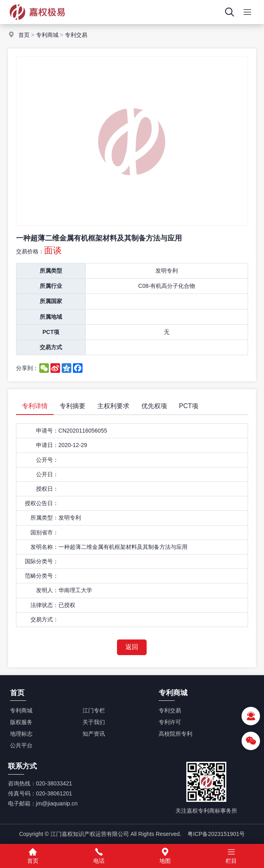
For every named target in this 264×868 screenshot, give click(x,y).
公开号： (47, 460)
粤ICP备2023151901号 (216, 834)
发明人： (47, 590)
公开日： (47, 474)
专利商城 (47, 35)
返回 (132, 647)
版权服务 (21, 722)
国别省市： (44, 532)
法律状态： (44, 605)
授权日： (47, 489)
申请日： (47, 445)
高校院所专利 (175, 734)
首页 (24, 35)
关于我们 (94, 722)
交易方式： (44, 619)
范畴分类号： (42, 576)
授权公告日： (42, 503)
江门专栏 (94, 710)
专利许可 (170, 722)
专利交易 (76, 35)
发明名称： (44, 547)
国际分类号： (42, 561)
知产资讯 (94, 734)
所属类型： (44, 518)
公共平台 (21, 745)
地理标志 (21, 734)
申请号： (47, 431)
